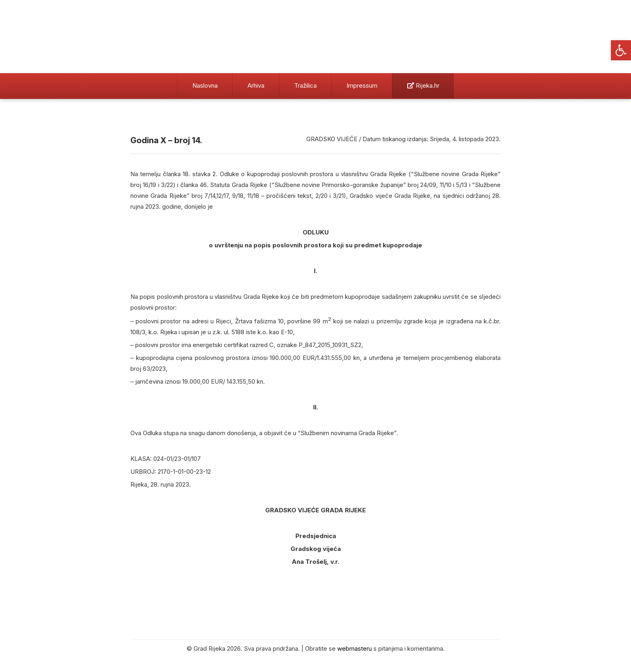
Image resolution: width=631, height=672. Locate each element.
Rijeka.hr (423, 85)
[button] (621, 50)
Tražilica (305, 85)
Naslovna (205, 85)
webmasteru (355, 648)
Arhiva (256, 85)
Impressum (362, 85)
